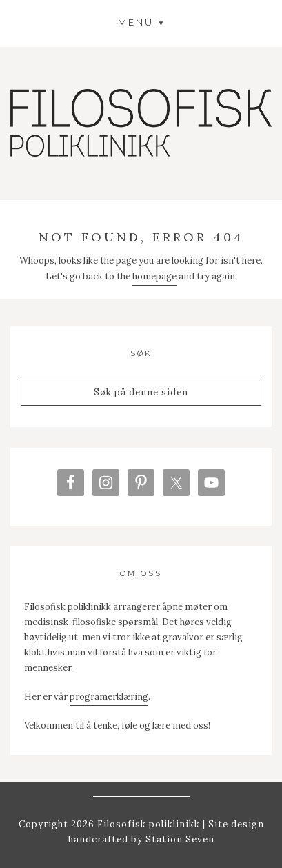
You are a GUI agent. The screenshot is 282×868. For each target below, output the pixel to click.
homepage (154, 276)
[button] (141, 22)
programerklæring (109, 697)
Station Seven (179, 839)
